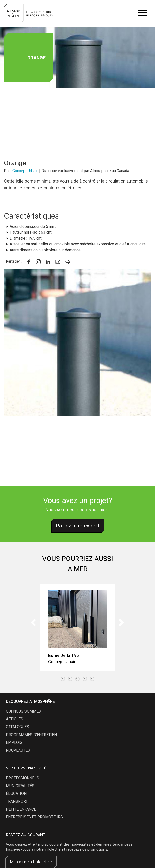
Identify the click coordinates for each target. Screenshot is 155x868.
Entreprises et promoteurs (34, 817)
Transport (17, 801)
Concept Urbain (25, 171)
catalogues (17, 727)
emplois (14, 742)
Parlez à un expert (78, 526)
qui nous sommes (23, 711)
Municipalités (20, 786)
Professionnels (22, 778)
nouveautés (18, 750)
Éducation (16, 794)
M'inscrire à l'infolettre (31, 862)
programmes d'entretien (31, 735)
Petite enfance (21, 809)
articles (15, 719)
